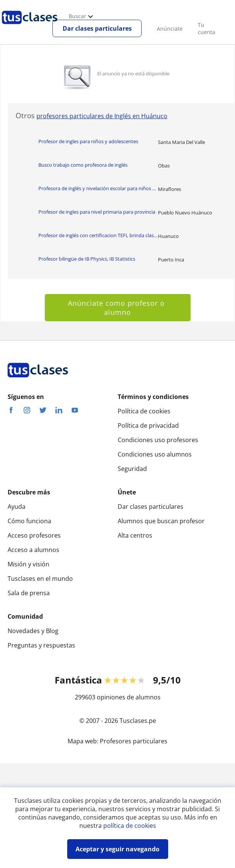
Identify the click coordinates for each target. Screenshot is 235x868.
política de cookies (130, 826)
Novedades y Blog (33, 631)
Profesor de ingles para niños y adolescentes (88, 141)
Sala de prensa (29, 593)
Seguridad (132, 469)
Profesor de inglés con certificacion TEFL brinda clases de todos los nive (98, 235)
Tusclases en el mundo (40, 579)
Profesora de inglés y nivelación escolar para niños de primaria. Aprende (98, 188)
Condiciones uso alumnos (155, 454)
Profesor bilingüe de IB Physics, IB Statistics (87, 259)
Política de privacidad (148, 425)
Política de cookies (144, 411)
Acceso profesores (34, 535)
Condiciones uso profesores (158, 440)
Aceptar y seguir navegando (117, 849)
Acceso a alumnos (33, 550)
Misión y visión (28, 564)
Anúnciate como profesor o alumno (117, 308)
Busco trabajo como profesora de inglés (83, 165)
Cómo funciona (29, 521)
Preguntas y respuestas (41, 645)
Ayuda (17, 507)
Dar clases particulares (97, 28)
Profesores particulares (134, 741)
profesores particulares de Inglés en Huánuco (102, 116)
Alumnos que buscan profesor (161, 521)
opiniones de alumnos (129, 697)
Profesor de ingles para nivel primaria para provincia (97, 212)
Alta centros (135, 535)
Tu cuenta (207, 28)
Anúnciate (170, 29)
